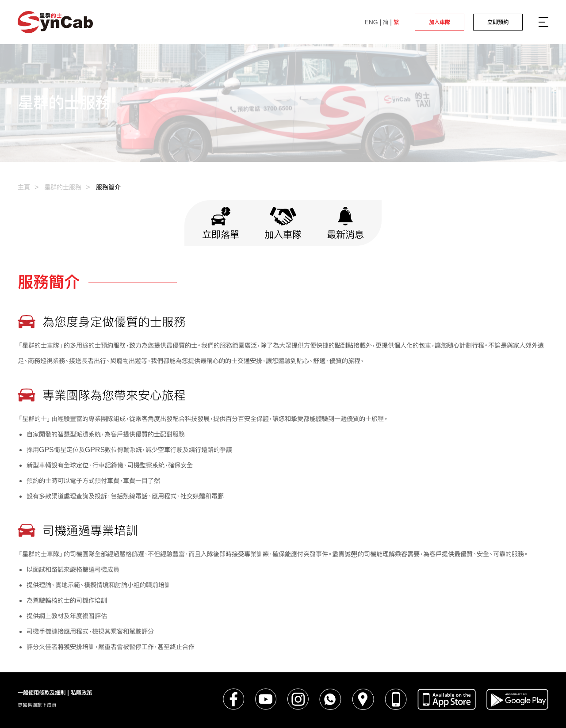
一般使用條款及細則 (42, 693)
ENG (371, 22)
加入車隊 (440, 22)
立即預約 (498, 22)
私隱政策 (81, 693)
